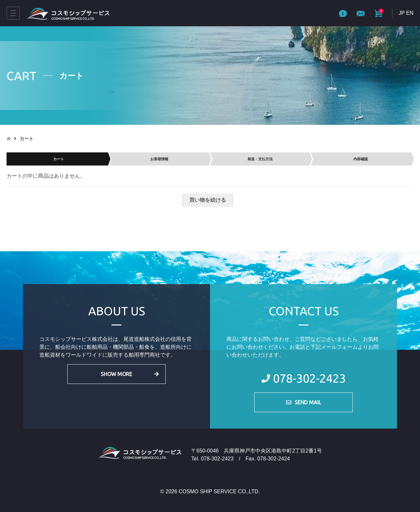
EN (410, 13)
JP (402, 13)
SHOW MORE (116, 374)
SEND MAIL (308, 402)
